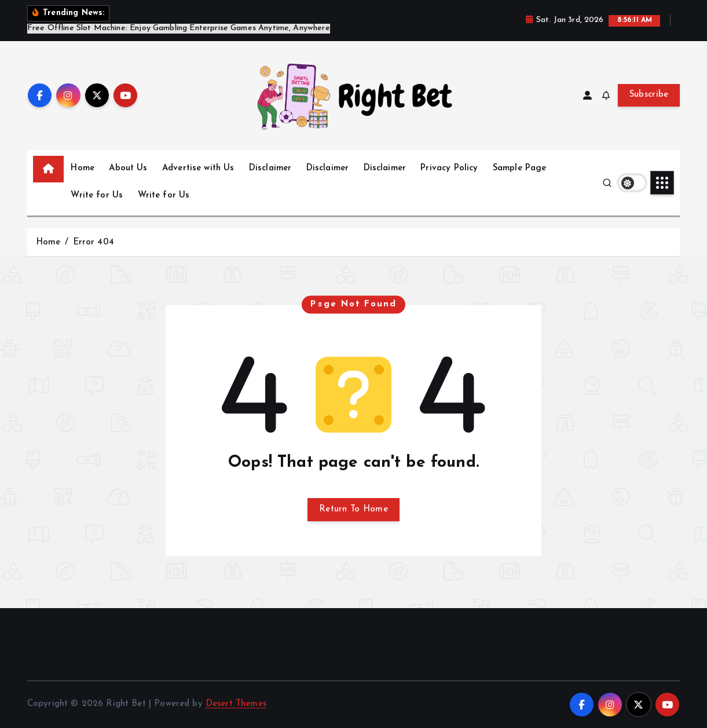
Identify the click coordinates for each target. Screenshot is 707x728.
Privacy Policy (449, 168)
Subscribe (649, 95)
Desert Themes (236, 704)
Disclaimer (270, 168)
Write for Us (97, 195)
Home (83, 168)
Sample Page (520, 168)
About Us (128, 168)
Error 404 (94, 242)
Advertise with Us (198, 168)
